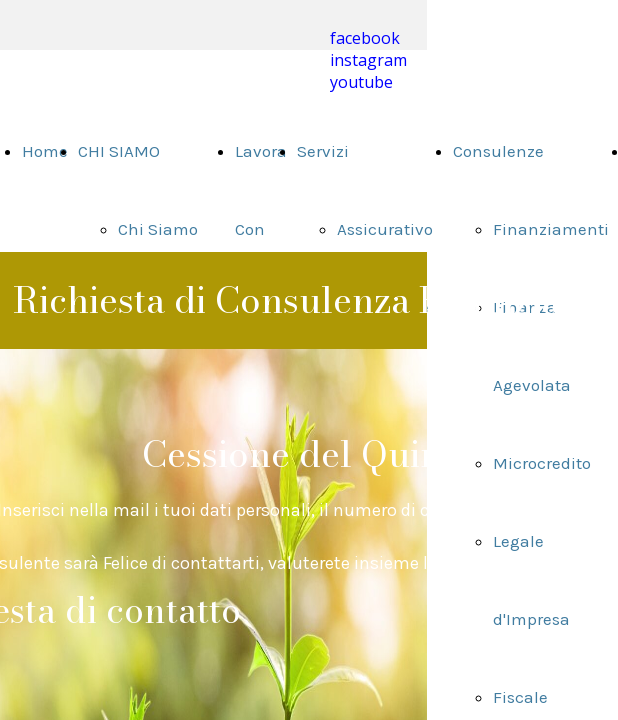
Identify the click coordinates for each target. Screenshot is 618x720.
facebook (365, 38)
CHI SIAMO (119, 151)
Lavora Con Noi (261, 229)
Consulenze (498, 151)
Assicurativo (385, 229)
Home (45, 151)
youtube (361, 82)
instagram (368, 60)
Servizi (323, 151)
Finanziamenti (551, 229)
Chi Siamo (158, 229)
